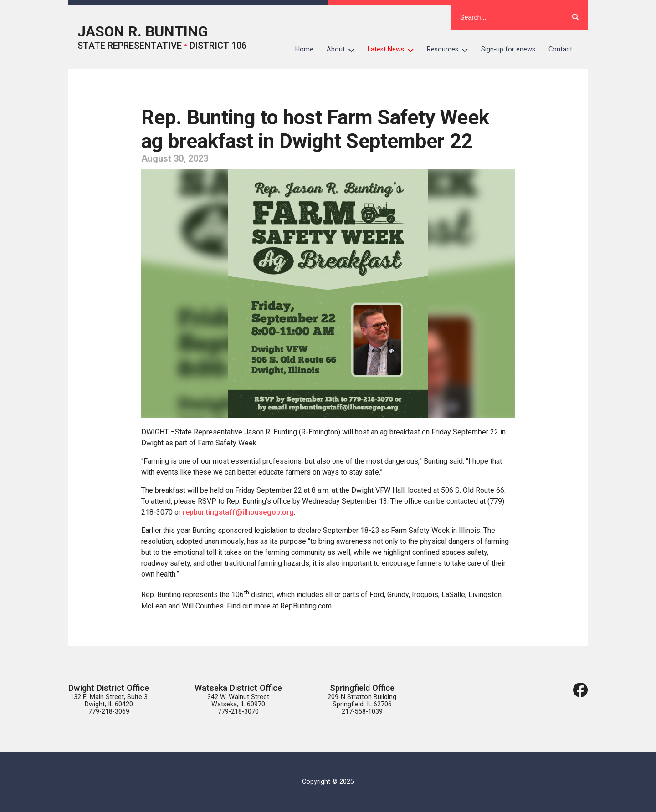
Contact (560, 49)
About (344, 50)
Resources (451, 50)
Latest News (394, 50)
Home (304, 49)
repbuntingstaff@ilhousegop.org (238, 512)
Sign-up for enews (508, 49)
